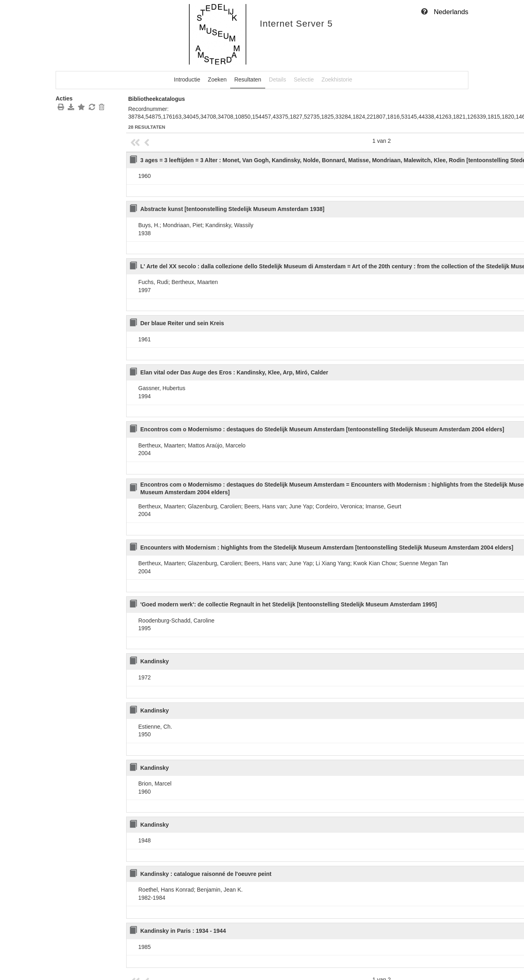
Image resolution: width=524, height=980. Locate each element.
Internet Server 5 (296, 24)
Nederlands (451, 12)
